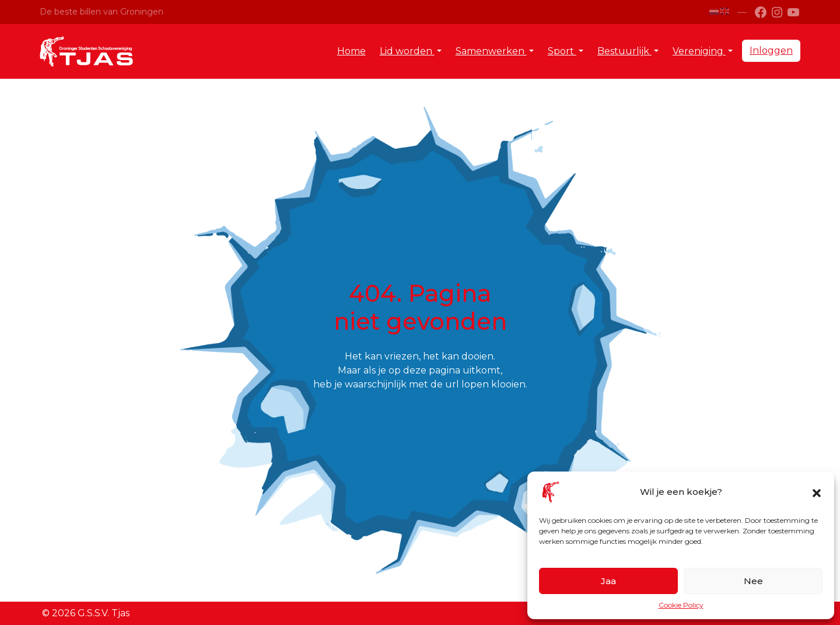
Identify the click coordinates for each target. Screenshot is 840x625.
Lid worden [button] (407, 51)
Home (351, 51)
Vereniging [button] (699, 51)
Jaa (608, 581)
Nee (753, 581)
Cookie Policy (681, 605)
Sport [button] (562, 51)
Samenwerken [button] (491, 51)
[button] (817, 492)
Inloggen (771, 50)
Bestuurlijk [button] (624, 51)
